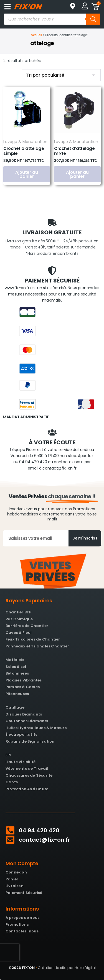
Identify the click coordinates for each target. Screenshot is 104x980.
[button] (7, 7)
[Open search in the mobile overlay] (52, 19)
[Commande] (61, 75)
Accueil (36, 35)
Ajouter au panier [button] (27, 174)
